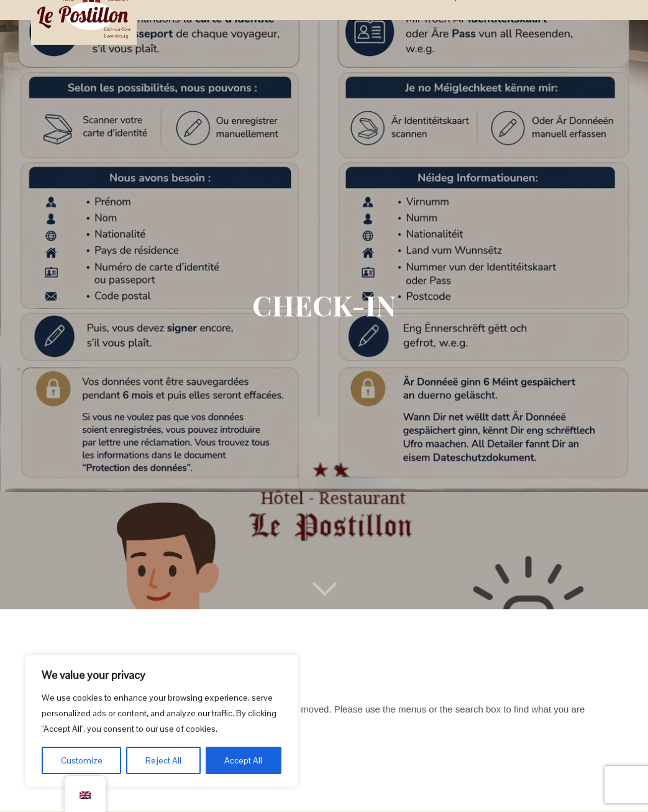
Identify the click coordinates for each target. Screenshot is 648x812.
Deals (334, 21)
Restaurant (285, 21)
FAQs (451, 21)
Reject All (163, 760)
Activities (378, 21)
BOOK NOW (586, 21)
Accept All (243, 760)
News (421, 21)
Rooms (235, 21)
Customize (82, 760)
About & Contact (512, 21)
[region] (162, 721)
